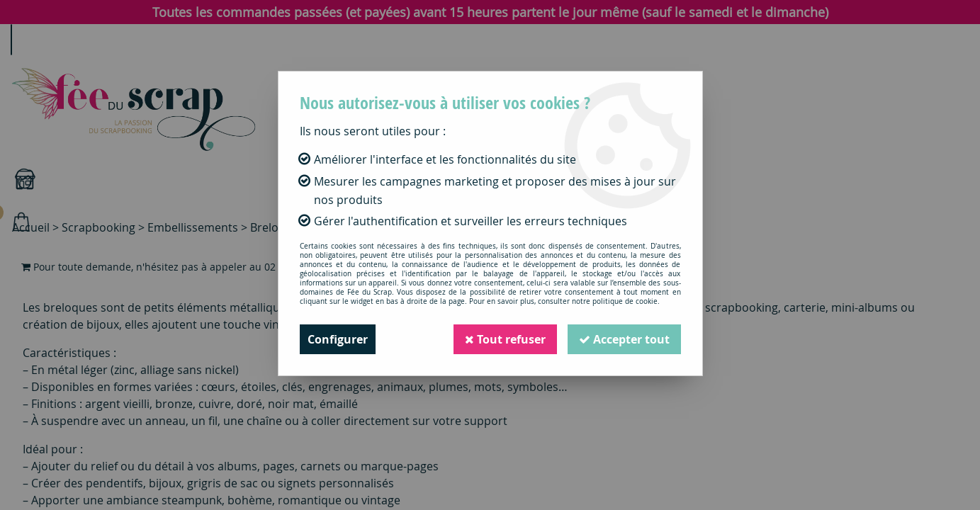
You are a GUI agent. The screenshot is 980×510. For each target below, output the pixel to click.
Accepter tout (624, 339)
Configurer (338, 339)
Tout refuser (505, 339)
